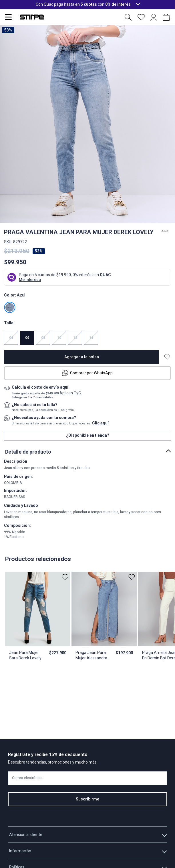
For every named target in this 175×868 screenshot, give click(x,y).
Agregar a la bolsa (82, 357)
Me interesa (30, 280)
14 (91, 338)
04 (11, 338)
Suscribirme (87, 799)
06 (27, 338)
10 (59, 338)
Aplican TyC (70, 393)
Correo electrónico (27, 778)
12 (75, 338)
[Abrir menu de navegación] (8, 17)
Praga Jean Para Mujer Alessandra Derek (91, 656)
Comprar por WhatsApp (87, 373)
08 (43, 338)
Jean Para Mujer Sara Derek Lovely (25, 655)
